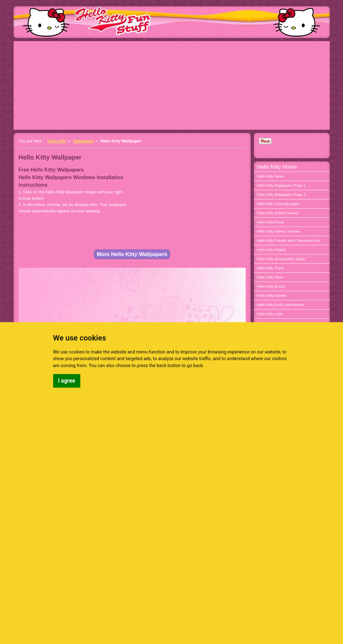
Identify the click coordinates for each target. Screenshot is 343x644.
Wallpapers (84, 141)
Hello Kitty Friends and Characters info (289, 240)
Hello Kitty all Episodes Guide (281, 259)
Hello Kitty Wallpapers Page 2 (281, 194)
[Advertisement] (172, 85)
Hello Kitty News (270, 176)
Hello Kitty (57, 141)
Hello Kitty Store (270, 277)
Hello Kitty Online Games (278, 213)
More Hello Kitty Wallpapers (132, 254)
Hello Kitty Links (270, 314)
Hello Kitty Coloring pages (278, 204)
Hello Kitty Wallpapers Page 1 (281, 185)
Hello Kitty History (272, 250)
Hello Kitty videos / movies (279, 231)
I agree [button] (67, 381)
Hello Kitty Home (277, 167)
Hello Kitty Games (272, 295)
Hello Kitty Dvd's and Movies (280, 305)
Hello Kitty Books (271, 286)
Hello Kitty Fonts (270, 222)
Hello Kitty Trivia (270, 268)
